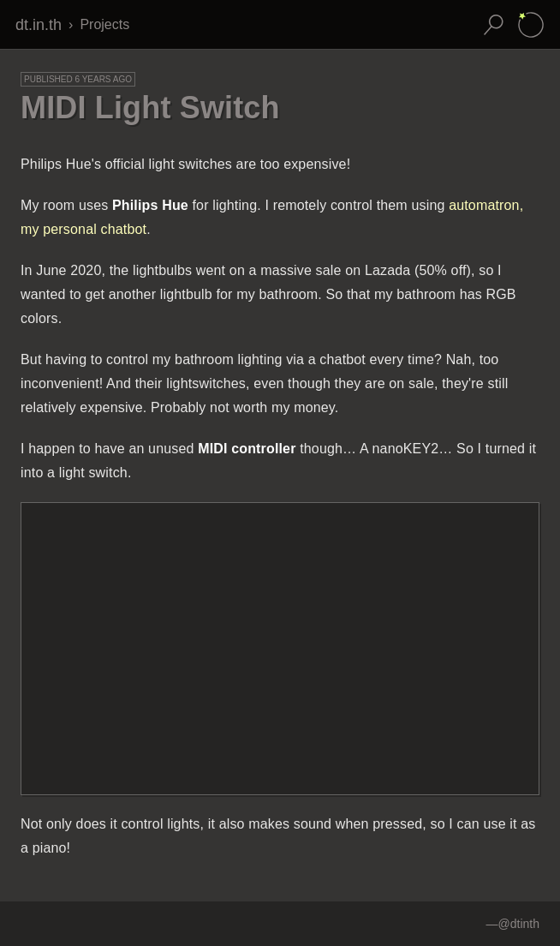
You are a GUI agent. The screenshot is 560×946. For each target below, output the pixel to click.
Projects (104, 24)
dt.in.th (39, 25)
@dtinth (519, 924)
